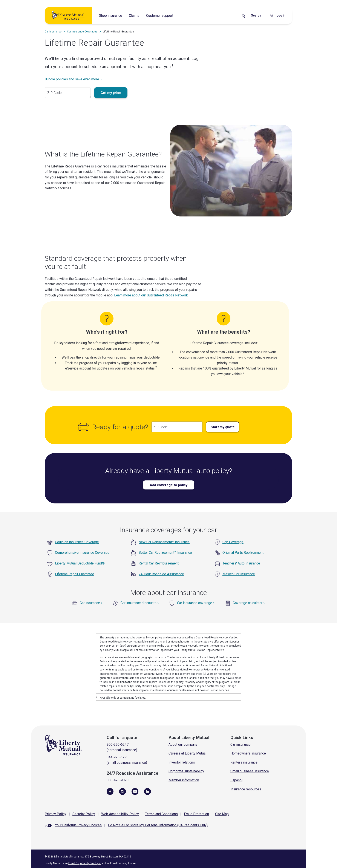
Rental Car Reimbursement (159, 563)
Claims (134, 16)
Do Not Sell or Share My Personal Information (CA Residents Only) (158, 825)
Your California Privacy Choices (78, 825)
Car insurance (91, 603)
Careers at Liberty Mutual (187, 753)
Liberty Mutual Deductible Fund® (80, 563)
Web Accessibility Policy (120, 814)
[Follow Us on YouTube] (135, 791)
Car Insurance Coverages (82, 32)
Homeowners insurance (248, 753)
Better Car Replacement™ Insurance (165, 553)
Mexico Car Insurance (239, 574)
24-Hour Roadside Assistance (161, 574)
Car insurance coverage (196, 603)
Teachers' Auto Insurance (241, 563)
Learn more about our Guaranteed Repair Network (151, 295)
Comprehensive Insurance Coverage (82, 553)
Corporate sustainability (186, 771)
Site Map (222, 814)
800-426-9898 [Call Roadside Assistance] (118, 780)
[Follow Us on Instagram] (123, 791)
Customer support (160, 16)
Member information (184, 780)
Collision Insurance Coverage (77, 542)
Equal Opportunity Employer (85, 863)
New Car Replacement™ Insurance (164, 542)
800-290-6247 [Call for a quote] (118, 745)
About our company (183, 745)
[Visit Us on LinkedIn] (147, 791)
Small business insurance (250, 771)
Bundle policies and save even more (73, 79)
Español (236, 780)
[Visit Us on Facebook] (110, 791)
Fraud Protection (196, 814)
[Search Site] (251, 16)
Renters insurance (244, 762)
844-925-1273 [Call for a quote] (118, 757)
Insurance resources (246, 789)
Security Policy (84, 814)
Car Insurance (53, 32)
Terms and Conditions (161, 814)
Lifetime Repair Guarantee (75, 574)
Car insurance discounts (140, 603)
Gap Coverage (233, 542)
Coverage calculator (249, 603)
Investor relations (182, 762)
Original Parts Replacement (243, 553)
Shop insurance (111, 16)
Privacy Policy (55, 814)
